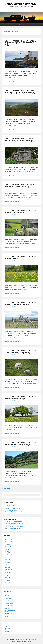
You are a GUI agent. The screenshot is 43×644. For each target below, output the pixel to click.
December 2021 (9, 540)
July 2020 (7, 548)
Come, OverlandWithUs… (22, 4)
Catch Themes (28, 641)
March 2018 (8, 561)
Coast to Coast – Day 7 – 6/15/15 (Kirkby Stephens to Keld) (20, 303)
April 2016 (7, 566)
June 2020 (7, 550)
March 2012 (8, 577)
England (11, 82)
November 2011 (9, 584)
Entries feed (8, 628)
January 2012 (8, 581)
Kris (6, 525)
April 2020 (7, 551)
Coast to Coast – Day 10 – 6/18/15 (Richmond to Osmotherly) (21, 186)
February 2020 (8, 554)
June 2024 (7, 538)
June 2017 (7, 563)
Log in (6, 627)
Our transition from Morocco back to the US (15, 512)
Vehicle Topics (8, 617)
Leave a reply (25, 95)
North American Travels (10, 610)
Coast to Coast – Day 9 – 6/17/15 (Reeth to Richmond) (20, 211)
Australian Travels (9, 594)
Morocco (7, 609)
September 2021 (9, 541)
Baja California (8, 595)
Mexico (7, 607)
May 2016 (7, 564)
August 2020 (8, 546)
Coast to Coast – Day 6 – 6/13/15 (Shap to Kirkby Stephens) (20, 351)
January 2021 (8, 545)
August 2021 (8, 543)
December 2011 (9, 582)
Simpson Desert (9, 613)
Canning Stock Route (10, 597)
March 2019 (8, 559)
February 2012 (8, 579)
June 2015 (7, 574)
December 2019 (9, 556)
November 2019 (9, 558)
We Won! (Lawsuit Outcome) (11, 510)
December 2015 (9, 569)
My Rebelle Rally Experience (11, 507)
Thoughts (7, 615)
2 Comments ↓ (26, 47)
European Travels (9, 604)
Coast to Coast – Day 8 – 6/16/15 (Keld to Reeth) (20, 257)
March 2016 (8, 568)
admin (19, 47)
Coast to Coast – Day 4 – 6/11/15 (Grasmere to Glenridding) (20, 443)
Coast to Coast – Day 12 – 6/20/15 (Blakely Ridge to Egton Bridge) (21, 92)
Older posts (6, 488)
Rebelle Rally (8, 612)
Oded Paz (7, 527)
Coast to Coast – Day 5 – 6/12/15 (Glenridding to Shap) (20, 397)
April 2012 (7, 576)
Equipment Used (9, 602)
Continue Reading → (10, 77)
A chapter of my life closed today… (13, 509)
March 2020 (8, 553)
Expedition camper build (10, 605)
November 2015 (9, 571)
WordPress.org (8, 632)
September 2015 (9, 573)
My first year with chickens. (11, 505)
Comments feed (9, 630)
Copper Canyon (9, 599)
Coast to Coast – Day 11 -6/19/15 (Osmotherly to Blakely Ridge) (20, 140)
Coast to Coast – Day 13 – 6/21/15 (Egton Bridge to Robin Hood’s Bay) (21, 43)
